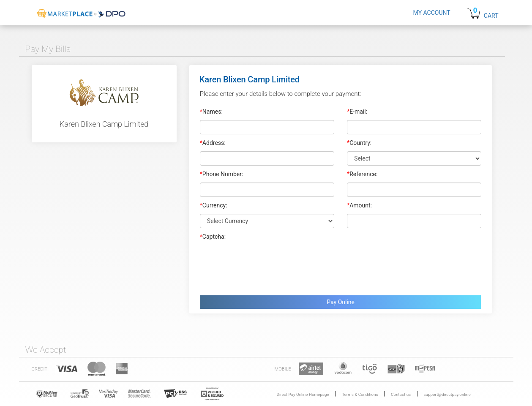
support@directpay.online (447, 394)
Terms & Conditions (360, 394)
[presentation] (264, 266)
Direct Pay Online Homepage (303, 394)
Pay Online (341, 302)
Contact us (401, 394)
